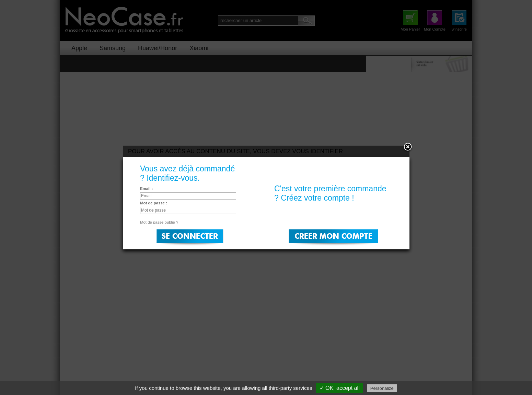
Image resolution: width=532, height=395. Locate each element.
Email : (146, 189)
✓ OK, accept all (340, 388)
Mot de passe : (154, 203)
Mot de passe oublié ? (159, 222)
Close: (408, 147)
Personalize (382, 388)
